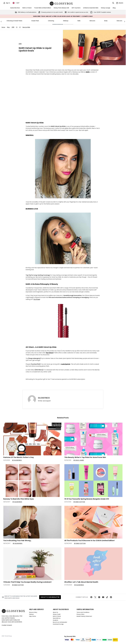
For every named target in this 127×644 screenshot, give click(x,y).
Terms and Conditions (83, 612)
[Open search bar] (113, 3)
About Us (55, 612)
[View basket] (120, 3)
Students (55, 620)
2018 (13, 27)
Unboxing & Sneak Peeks (14, 21)
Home (3, 27)
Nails (79, 21)
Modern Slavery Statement (84, 616)
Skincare (92, 21)
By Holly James (79, 460)
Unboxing (51, 21)
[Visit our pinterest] (111, 597)
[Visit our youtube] (103, 597)
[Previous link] (1, 21)
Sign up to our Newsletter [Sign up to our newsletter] (50, 597)
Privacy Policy (80, 614)
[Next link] (125, 21)
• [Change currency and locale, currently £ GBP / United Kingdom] (16, 3)
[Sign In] (7, 3)
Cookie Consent (7, 625)
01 (20, 27)
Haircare (119, 21)
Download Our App (58, 624)
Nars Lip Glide (26, 27)
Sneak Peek (35, 21)
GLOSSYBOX (44, 398)
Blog (8, 27)
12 (17, 27)
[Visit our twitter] (95, 597)
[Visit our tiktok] (107, 597)
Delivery (31, 614)
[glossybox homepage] (63, 3)
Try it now (37, 299)
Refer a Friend (57, 616)
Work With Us (57, 618)
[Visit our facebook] (91, 597)
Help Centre (33, 616)
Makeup (66, 21)
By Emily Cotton (79, 502)
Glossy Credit (57, 614)
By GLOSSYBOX (17, 460)
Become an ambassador (60, 622)
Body (106, 21)
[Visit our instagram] (99, 597)
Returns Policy (33, 612)
